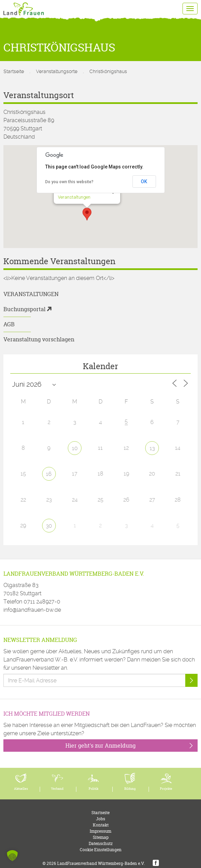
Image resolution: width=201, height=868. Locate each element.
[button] (87, 214)
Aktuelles (21, 789)
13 (152, 448)
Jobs (100, 819)
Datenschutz (101, 843)
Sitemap (101, 837)
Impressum (100, 831)
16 (49, 474)
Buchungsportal (24, 309)
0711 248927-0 (42, 602)
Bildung (130, 789)
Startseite (14, 71)
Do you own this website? (69, 182)
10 (75, 448)
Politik (93, 789)
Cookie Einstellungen (101, 850)
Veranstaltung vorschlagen (39, 339)
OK (144, 181)
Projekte (166, 789)
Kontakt (101, 825)
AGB (9, 324)
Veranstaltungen (74, 197)
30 (49, 526)
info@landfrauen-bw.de (32, 610)
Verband (57, 789)
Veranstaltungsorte (57, 71)
